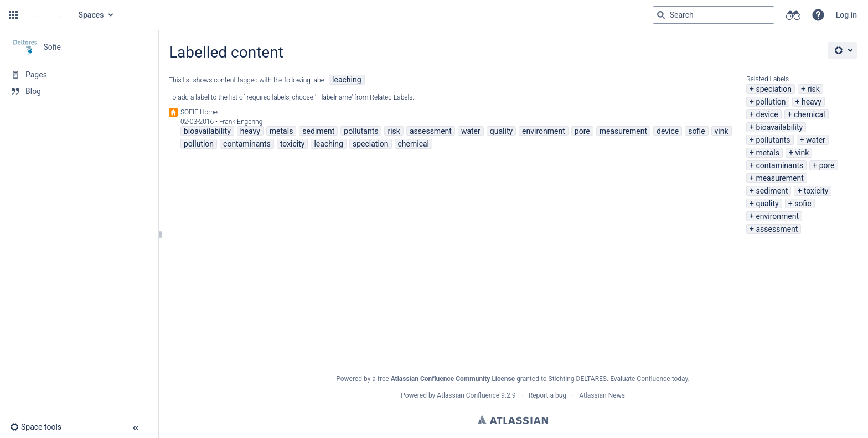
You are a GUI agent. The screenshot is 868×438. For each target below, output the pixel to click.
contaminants (779, 165)
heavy (812, 102)
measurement (779, 178)
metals (768, 153)
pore (827, 165)
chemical (810, 114)
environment (777, 216)
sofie (803, 204)
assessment (777, 229)
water (816, 140)
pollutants (773, 140)
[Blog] (79, 91)
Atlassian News (602, 395)
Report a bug (547, 395)
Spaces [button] (91, 15)
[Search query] (714, 15)
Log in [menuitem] (846, 15)
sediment (772, 191)
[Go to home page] (47, 15)
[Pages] (79, 75)
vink (802, 153)
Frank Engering (241, 122)
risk (813, 89)
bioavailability (779, 127)
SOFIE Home (199, 112)
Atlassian (513, 420)
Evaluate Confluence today (649, 379)
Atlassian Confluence (468, 395)
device (767, 114)
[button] (13, 15)
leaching (347, 80)
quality (767, 204)
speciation (774, 89)
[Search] (661, 15)
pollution (771, 102)
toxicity (816, 191)
